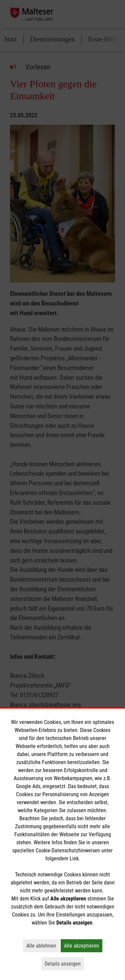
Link (74, 859)
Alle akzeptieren (83, 946)
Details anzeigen (64, 964)
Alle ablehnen (43, 946)
